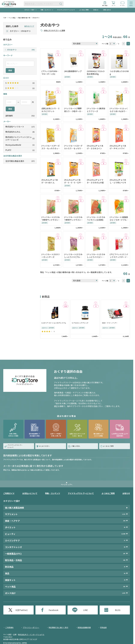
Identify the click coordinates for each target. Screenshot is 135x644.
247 (124, 554)
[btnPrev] (124, 44)
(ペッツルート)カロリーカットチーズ (51, 256)
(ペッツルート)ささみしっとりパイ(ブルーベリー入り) (73, 256)
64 (125, 547)
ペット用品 (12, 18)
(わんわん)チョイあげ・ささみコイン (95, 147)
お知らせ (96, 10)
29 (125, 580)
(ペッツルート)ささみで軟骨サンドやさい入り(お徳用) (74, 218)
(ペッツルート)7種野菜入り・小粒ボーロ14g (74, 110)
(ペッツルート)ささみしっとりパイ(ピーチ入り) (96, 256)
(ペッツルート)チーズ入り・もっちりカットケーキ (51, 147)
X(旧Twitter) (21, 610)
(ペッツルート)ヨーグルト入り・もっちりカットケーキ (74, 147)
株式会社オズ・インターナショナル (31, 635)
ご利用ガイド (9, 493)
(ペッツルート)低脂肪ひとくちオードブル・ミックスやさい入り (119, 218)
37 (125, 540)
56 (125, 573)
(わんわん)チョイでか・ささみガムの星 (95, 181)
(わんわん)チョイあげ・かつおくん (50, 181)
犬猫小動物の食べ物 (24, 18)
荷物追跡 (103, 627)
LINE (86, 610)
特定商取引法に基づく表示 (58, 627)
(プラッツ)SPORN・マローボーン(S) (50, 73)
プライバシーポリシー (31, 627)
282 (124, 586)
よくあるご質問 (84, 10)
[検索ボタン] (61, 4)
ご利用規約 (9, 627)
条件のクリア (29, 26)
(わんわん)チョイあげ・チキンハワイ (118, 147)
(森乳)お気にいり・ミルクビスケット (51, 110)
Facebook (54, 610)
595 (124, 560)
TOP (5, 18)
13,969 (123, 534)
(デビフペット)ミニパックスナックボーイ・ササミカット (119, 256)
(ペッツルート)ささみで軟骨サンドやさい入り (51, 218)
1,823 (124, 593)
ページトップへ (67, 484)
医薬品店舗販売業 (84, 627)
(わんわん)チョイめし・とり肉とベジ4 (118, 181)
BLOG (118, 610)
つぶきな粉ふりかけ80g (119, 73)
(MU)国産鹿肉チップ (73, 71)
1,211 (124, 514)
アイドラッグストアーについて (66, 10)
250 (124, 521)
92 (125, 527)
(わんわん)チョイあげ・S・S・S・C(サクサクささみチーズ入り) (73, 181)
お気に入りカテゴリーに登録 (54, 30)
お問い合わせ (107, 10)
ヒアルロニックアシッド (80, 323)
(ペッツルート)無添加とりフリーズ (96, 110)
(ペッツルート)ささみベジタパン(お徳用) (96, 218)
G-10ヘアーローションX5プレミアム (54, 323)
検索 (10, 70)
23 (125, 567)
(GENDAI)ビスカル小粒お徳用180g (96, 73)
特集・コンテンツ (53, 493)
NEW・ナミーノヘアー (110, 323)
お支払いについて (30, 493)
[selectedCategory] (7, 31)
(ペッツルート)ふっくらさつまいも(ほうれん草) (119, 110)
